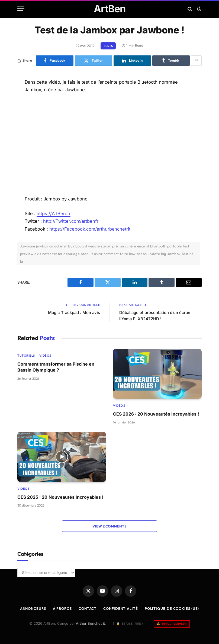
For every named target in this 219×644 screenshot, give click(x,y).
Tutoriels (26, 356)
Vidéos (45, 356)
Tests (108, 46)
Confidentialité (121, 608)
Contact (87, 608)
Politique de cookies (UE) (172, 608)
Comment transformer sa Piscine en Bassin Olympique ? (56, 367)
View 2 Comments (110, 526)
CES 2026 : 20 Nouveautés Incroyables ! (156, 414)
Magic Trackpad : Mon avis (73, 312)
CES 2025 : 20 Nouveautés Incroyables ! (60, 497)
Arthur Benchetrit (90, 623)
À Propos (62, 608)
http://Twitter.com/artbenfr (71, 221)
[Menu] (21, 9)
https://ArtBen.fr (54, 213)
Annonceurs (33, 608)
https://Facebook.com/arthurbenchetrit (90, 229)
